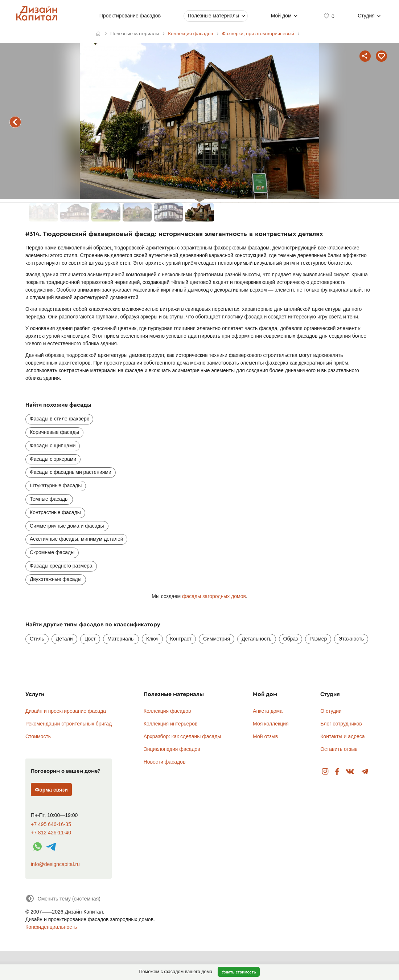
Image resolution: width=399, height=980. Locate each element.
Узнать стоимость (239, 972)
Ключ (152, 639)
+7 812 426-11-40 (51, 833)
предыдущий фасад (15, 122)
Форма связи (51, 790)
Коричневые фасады (54, 432)
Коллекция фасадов (167, 711)
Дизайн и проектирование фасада (66, 711)
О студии (331, 711)
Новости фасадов (165, 762)
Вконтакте (350, 772)
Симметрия (217, 639)
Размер (318, 639)
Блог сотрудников (341, 724)
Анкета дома (268, 711)
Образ (291, 639)
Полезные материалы (213, 16)
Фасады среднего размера (61, 566)
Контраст (181, 639)
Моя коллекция (271, 724)
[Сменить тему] (63, 898)
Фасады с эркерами (53, 459)
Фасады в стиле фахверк (59, 419)
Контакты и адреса (342, 736)
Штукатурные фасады (56, 485)
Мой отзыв (265, 736)
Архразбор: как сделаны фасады (182, 736)
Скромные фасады (52, 552)
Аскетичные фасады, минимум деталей (76, 539)
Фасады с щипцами (53, 446)
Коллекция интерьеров (171, 724)
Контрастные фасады (55, 512)
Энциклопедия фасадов (172, 749)
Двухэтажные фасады (56, 579)
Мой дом (281, 16)
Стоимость (38, 736)
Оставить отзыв (339, 749)
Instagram (325, 772)
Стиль (37, 639)
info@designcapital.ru (55, 864)
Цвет (90, 639)
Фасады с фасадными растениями (71, 472)
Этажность (351, 639)
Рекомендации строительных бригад (69, 724)
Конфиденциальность (51, 927)
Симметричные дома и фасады (67, 526)
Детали (64, 639)
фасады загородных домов (214, 596)
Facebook (337, 772)
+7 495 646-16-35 (51, 824)
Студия (366, 16)
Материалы (121, 639)
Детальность (257, 639)
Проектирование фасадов (130, 16)
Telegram (365, 772)
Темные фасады (49, 499)
